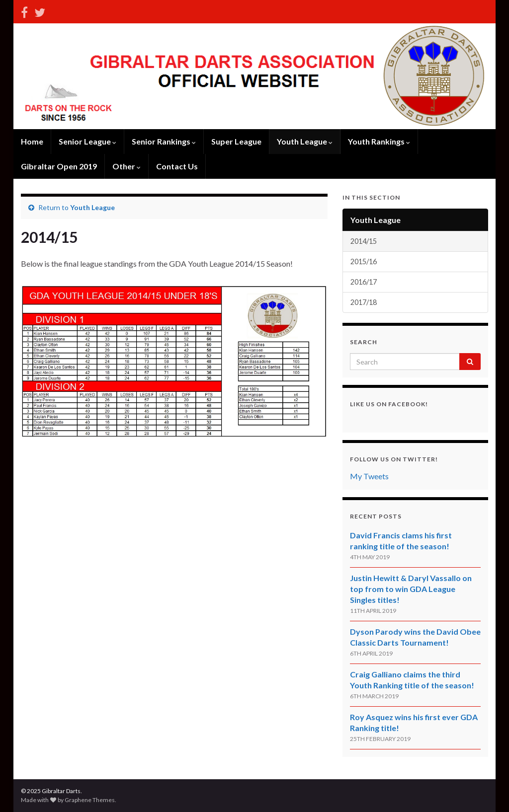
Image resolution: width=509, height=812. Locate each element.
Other (127, 166)
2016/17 (364, 282)
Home (32, 141)
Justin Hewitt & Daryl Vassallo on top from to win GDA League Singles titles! (411, 589)
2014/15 (364, 241)
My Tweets (369, 476)
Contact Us (177, 166)
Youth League (305, 141)
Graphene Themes (90, 800)
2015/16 (364, 261)
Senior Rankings (164, 141)
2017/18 (364, 302)
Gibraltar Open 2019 (59, 166)
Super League (236, 141)
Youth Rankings (379, 141)
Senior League (87, 141)
